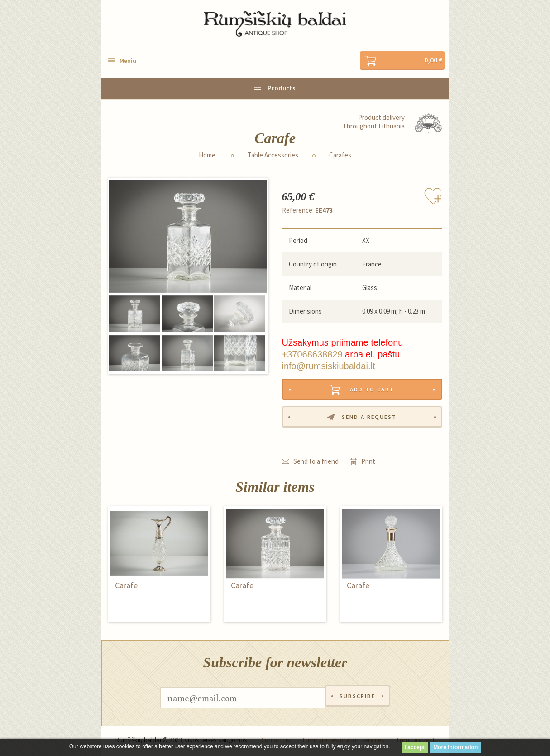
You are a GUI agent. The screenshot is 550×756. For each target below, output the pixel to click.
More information (455, 747)
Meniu (128, 61)
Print (368, 464)
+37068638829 (312, 355)
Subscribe (358, 700)
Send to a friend (316, 464)
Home (207, 156)
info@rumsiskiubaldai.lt (329, 366)
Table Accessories (273, 156)
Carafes (340, 156)
